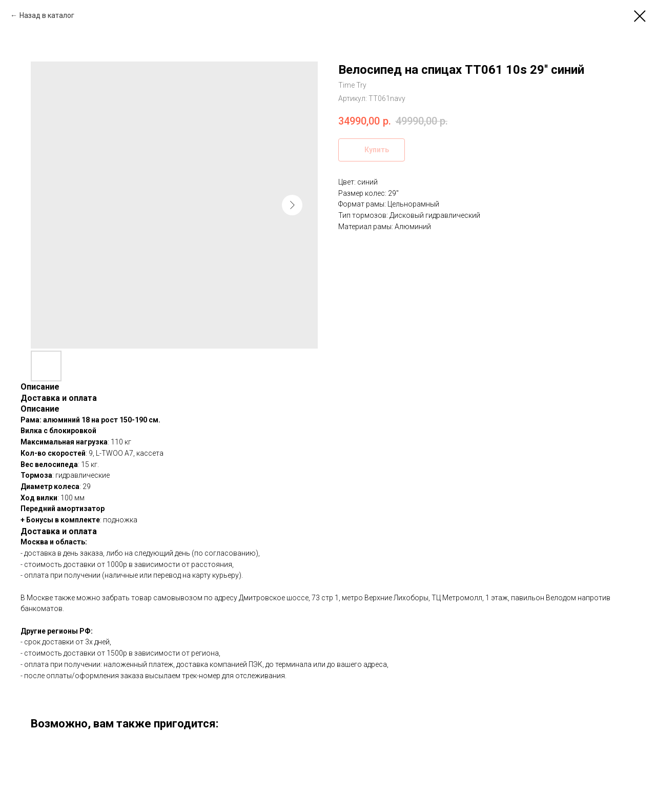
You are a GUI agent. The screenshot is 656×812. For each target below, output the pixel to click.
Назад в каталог (47, 15)
